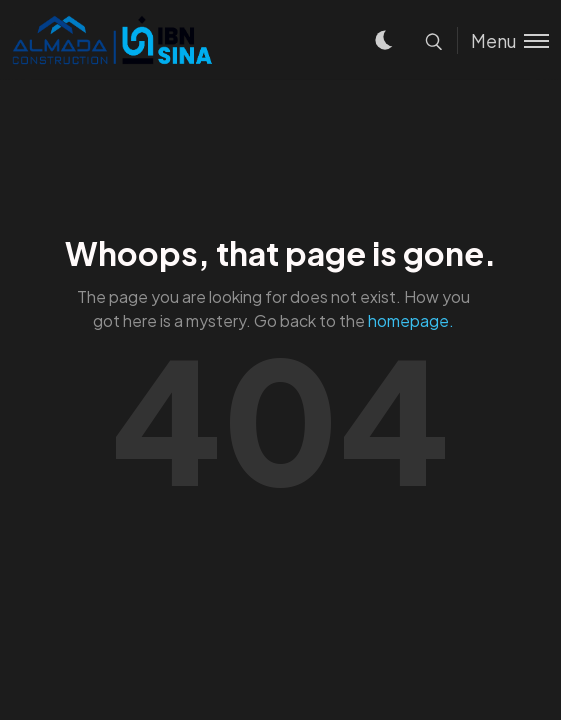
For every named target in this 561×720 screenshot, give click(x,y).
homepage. (411, 320)
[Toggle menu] (503, 40)
